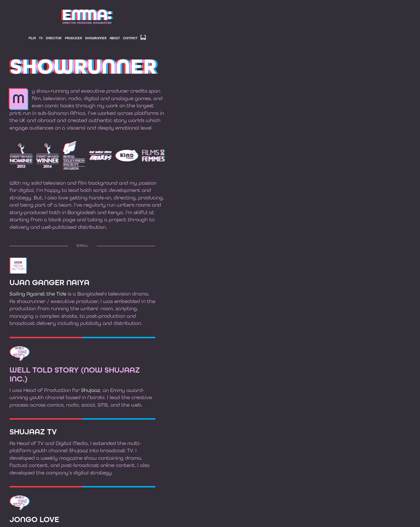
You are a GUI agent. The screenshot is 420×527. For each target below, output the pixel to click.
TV (41, 38)
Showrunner (96, 38)
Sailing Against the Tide (38, 294)
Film (32, 38)
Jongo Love (34, 520)
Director (54, 38)
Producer (73, 38)
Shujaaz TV (33, 432)
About (115, 38)
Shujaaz (91, 390)
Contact (130, 38)
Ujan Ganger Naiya (50, 283)
